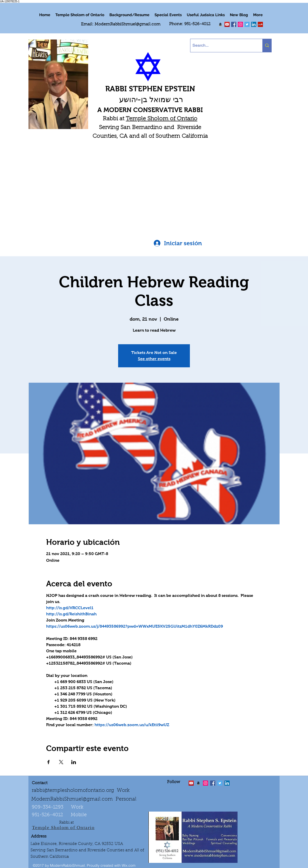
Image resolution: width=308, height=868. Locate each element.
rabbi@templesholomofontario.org (73, 791)
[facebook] (234, 24)
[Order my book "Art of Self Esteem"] (220, 24)
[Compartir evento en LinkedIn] (74, 762)
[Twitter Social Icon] (247, 24)
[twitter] (227, 24)
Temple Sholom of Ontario (162, 119)
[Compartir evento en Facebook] (49, 762)
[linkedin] (240, 24)
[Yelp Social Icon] (260, 24)
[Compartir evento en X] (61, 762)
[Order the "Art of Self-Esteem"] (198, 783)
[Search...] (222, 46)
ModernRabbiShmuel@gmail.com (127, 24)
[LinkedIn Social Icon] (254, 24)
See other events (154, 359)
